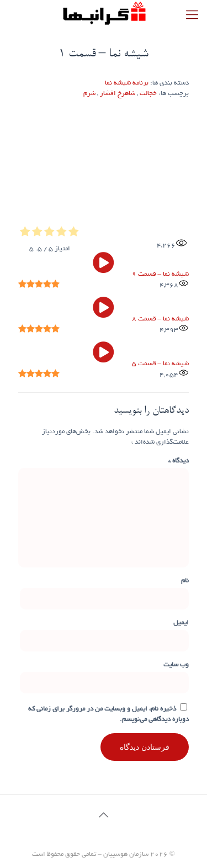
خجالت (148, 94)
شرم (89, 94)
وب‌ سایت (176, 665)
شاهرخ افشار (118, 94)
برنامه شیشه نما (127, 83)
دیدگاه (179, 461)
